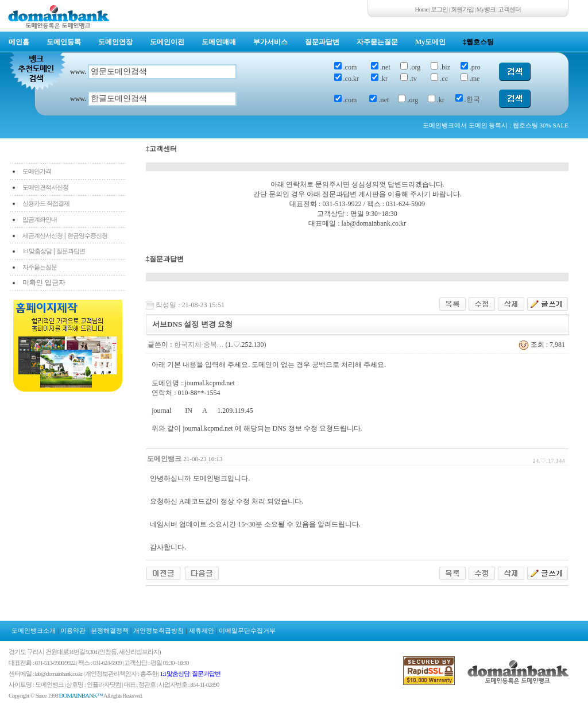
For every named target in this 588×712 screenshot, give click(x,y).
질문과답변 (322, 42)
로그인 (439, 9)
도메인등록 (64, 42)
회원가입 (462, 9)
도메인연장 (115, 42)
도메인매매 (219, 42)
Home (422, 9)
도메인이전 (167, 42)
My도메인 (430, 42)
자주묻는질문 (377, 42)
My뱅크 (486, 9)
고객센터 (509, 9)
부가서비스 (270, 42)
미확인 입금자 (44, 283)
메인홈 (19, 42)
